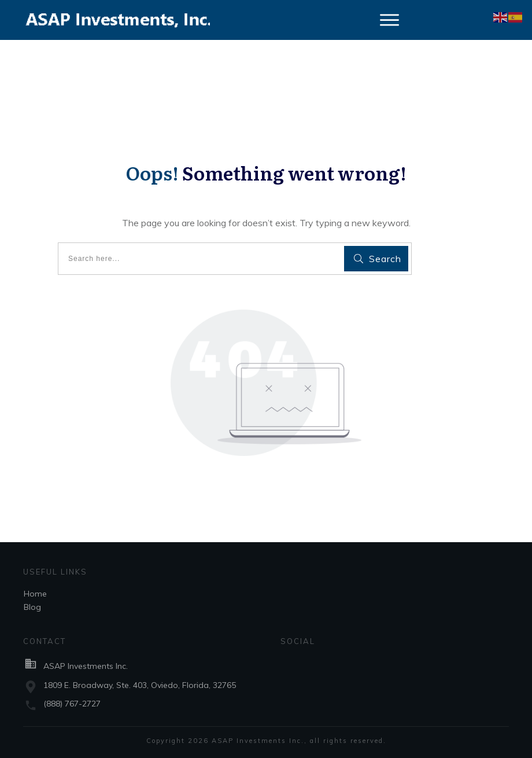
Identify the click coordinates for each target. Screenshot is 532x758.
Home (35, 594)
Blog (32, 607)
